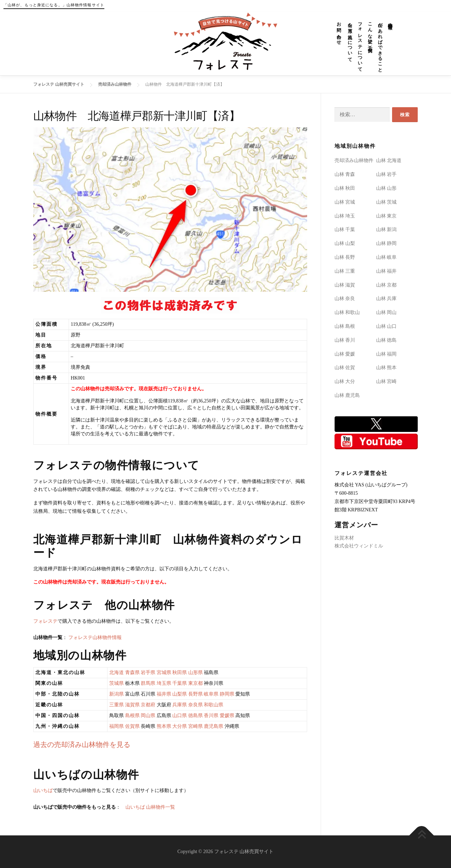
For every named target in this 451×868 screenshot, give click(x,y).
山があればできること (380, 45)
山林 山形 (387, 188)
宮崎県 (196, 726)
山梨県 (180, 694)
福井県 (164, 694)
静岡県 (227, 694)
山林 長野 (345, 257)
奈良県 (196, 705)
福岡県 (116, 726)
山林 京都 (387, 285)
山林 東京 (387, 216)
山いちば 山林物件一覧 (150, 807)
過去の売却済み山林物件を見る (82, 745)
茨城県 (116, 683)
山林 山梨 (345, 243)
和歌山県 (214, 705)
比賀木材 (344, 538)
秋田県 (180, 673)
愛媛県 (227, 716)
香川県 (211, 716)
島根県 (132, 716)
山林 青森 (345, 174)
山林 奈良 (345, 299)
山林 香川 (345, 340)
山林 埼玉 (345, 216)
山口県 (180, 716)
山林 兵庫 (387, 299)
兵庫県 (180, 705)
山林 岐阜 (387, 257)
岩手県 (148, 673)
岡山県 (148, 716)
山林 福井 (387, 271)
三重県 (116, 705)
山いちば (43, 790)
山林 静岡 (387, 243)
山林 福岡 (387, 354)
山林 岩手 (387, 174)
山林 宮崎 (387, 381)
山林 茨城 (387, 202)
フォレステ (45, 621)
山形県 (196, 673)
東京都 (196, 683)
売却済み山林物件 (354, 160)
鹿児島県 (214, 726)
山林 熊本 (387, 368)
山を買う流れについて (350, 40)
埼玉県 (164, 683)
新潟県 (116, 694)
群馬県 (148, 683)
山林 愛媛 (345, 354)
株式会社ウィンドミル (359, 546)
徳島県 (196, 716)
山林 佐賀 (345, 368)
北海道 (116, 673)
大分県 (180, 726)
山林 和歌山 (347, 312)
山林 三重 (345, 271)
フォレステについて (360, 45)
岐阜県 (211, 694)
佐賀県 (132, 726)
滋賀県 (132, 705)
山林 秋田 (345, 188)
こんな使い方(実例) (370, 33)
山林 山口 (387, 326)
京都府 (148, 705)
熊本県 (164, 726)
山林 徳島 (387, 340)
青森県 (132, 673)
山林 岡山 (387, 312)
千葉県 (180, 683)
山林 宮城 (345, 202)
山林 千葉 (345, 229)
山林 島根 (345, 326)
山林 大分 (345, 381)
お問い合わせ (339, 31)
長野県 (196, 694)
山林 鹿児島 (347, 395)
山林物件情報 (391, 20)
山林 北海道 (389, 160)
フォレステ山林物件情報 (95, 637)
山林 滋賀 (345, 285)
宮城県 (164, 673)
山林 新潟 (387, 229)
